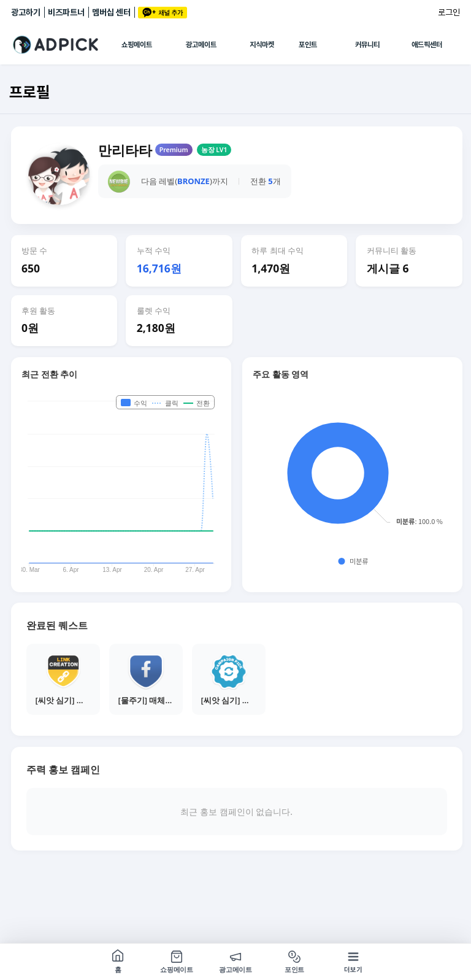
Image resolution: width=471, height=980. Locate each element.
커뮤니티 (367, 45)
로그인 (449, 12)
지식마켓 (262, 45)
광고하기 (26, 12)
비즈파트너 (66, 12)
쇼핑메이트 (137, 45)
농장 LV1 (214, 150)
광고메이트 (201, 45)
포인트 (308, 45)
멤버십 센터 (111, 12)
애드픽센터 (427, 45)
